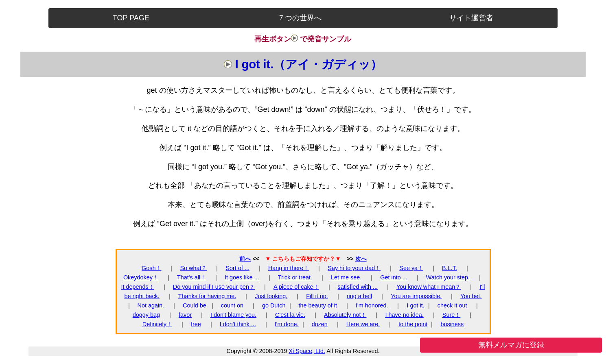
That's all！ (191, 277)
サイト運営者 (471, 18)
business (452, 324)
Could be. (195, 305)
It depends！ (138, 287)
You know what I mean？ (429, 287)
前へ (245, 259)
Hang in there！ (289, 268)
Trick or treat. (295, 277)
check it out (452, 305)
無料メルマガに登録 (511, 345)
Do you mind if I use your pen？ (214, 287)
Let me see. (346, 277)
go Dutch (274, 305)
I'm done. (287, 324)
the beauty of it (318, 305)
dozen (320, 324)
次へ (361, 259)
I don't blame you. (233, 315)
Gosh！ (151, 268)
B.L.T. (450, 268)
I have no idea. (404, 315)
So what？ (194, 268)
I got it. (416, 305)
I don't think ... (238, 324)
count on (232, 305)
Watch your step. (448, 277)
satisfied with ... (358, 287)
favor (185, 315)
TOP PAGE (131, 18)
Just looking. (271, 296)
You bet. (471, 296)
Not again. (151, 305)
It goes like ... (242, 277)
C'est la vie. (290, 315)
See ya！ (411, 268)
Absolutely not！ (345, 315)
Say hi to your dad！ (354, 268)
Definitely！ (157, 324)
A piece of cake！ (296, 287)
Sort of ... (238, 268)
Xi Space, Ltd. (307, 351)
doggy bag (146, 315)
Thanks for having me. (207, 296)
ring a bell (359, 296)
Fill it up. (317, 296)
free (196, 324)
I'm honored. (372, 305)
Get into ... (394, 277)
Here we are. (363, 324)
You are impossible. (416, 296)
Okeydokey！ (141, 277)
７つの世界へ (300, 18)
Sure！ (451, 315)
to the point (413, 324)
